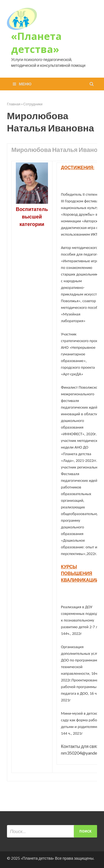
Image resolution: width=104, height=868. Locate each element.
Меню (25, 84)
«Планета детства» (36, 43)
